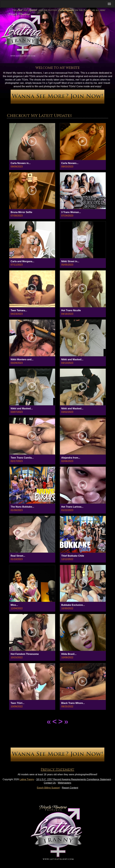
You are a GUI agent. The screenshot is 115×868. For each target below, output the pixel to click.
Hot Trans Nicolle (71, 310)
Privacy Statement (57, 770)
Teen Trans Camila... (22, 458)
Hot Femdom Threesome (25, 654)
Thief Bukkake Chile (73, 556)
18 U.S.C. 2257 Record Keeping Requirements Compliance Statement (74, 779)
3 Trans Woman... (71, 212)
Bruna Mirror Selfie (21, 212)
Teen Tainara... (19, 310)
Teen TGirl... (17, 703)
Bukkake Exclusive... (73, 605)
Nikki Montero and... (22, 359)
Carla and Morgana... (22, 261)
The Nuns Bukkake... (22, 507)
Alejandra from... (71, 458)
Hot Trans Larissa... (72, 507)
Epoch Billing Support (48, 788)
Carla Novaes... (70, 163)
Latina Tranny (27, 779)
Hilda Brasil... (69, 654)
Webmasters (65, 783)
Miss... (14, 605)
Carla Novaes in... (21, 163)
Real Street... (18, 556)
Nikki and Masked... (72, 359)
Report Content (70, 788)
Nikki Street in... (70, 261)
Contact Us (50, 783)
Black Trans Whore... (73, 703)
